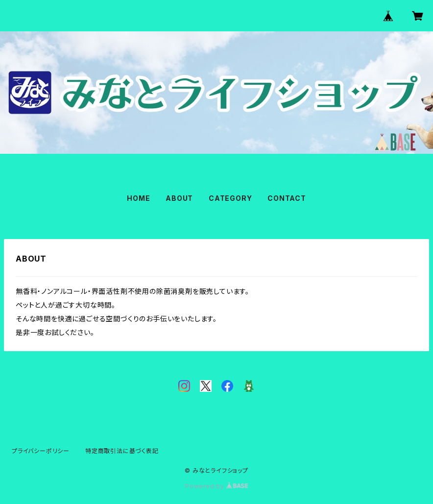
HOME (138, 198)
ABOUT (179, 198)
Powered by (216, 486)
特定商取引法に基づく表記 (122, 451)
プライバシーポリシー (41, 451)
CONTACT (287, 198)
